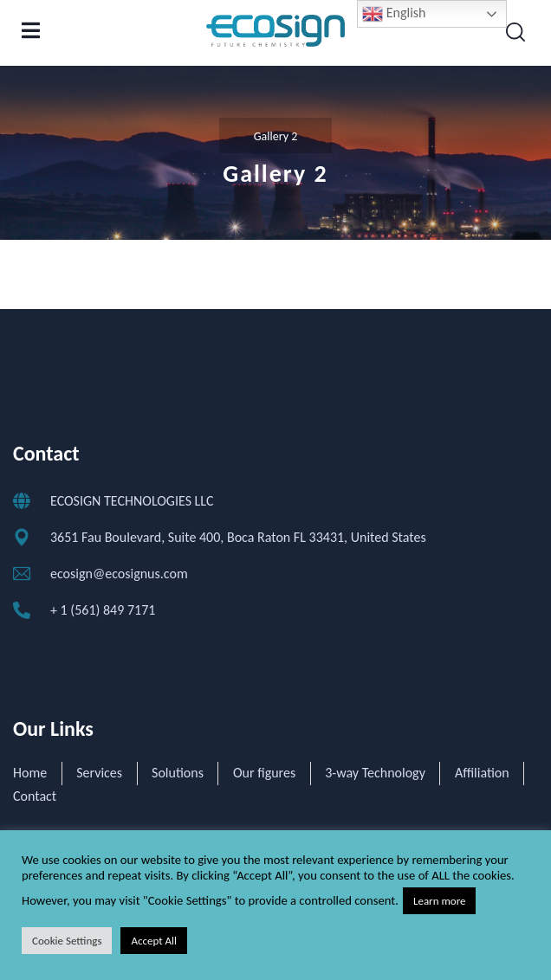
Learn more (440, 901)
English (394, 14)
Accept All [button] (154, 941)
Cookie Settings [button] (67, 941)
